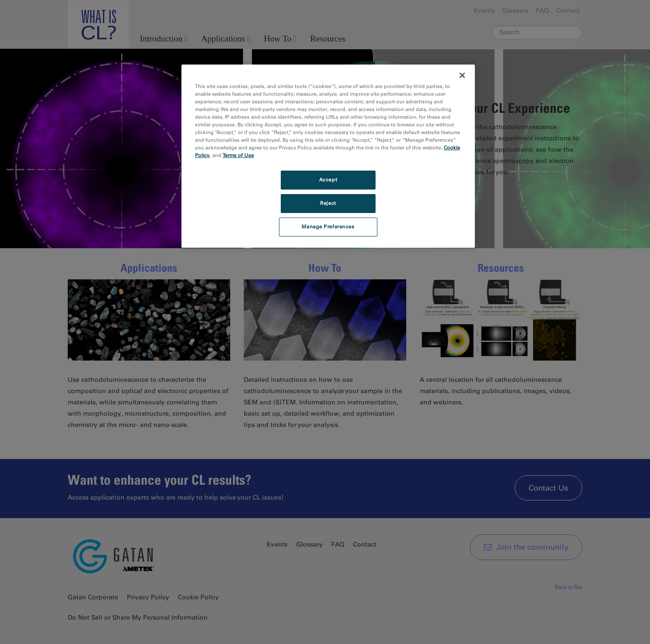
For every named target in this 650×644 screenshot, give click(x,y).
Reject (328, 203)
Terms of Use (238, 155)
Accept (328, 180)
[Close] (462, 75)
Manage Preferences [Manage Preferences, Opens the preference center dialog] (328, 227)
